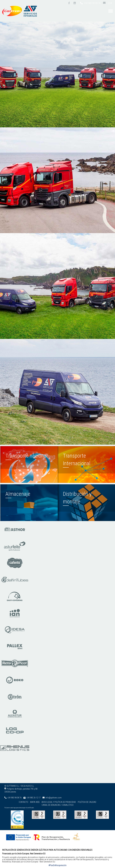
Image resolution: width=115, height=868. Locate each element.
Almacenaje (18, 494)
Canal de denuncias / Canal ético (58, 805)
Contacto (23, 802)
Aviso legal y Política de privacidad (59, 802)
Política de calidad (87, 802)
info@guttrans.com (54, 798)
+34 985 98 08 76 (90, 3)
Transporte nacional (26, 456)
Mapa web (35, 802)
